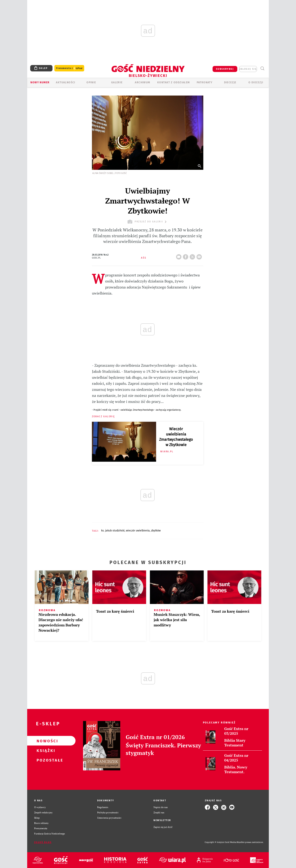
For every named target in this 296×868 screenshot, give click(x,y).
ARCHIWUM (142, 82)
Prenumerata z (69, 68)
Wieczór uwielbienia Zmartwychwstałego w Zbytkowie (176, 437)
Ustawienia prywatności (109, 818)
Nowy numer (40, 82)
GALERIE (117, 82)
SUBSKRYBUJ (225, 69)
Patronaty (205, 82)
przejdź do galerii (148, 222)
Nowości (45, 741)
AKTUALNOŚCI (66, 82)
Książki (45, 750)
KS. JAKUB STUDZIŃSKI (113, 531)
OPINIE (91, 82)
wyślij (200, 256)
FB (186, 256)
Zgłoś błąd (43, 842)
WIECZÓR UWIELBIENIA (138, 531)
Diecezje (230, 82)
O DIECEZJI (256, 82)
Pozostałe (45, 760)
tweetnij (193, 256)
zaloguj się (248, 69)
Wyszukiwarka (262, 69)
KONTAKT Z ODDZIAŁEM (174, 82)
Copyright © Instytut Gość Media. (221, 842)
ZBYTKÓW (156, 531)
